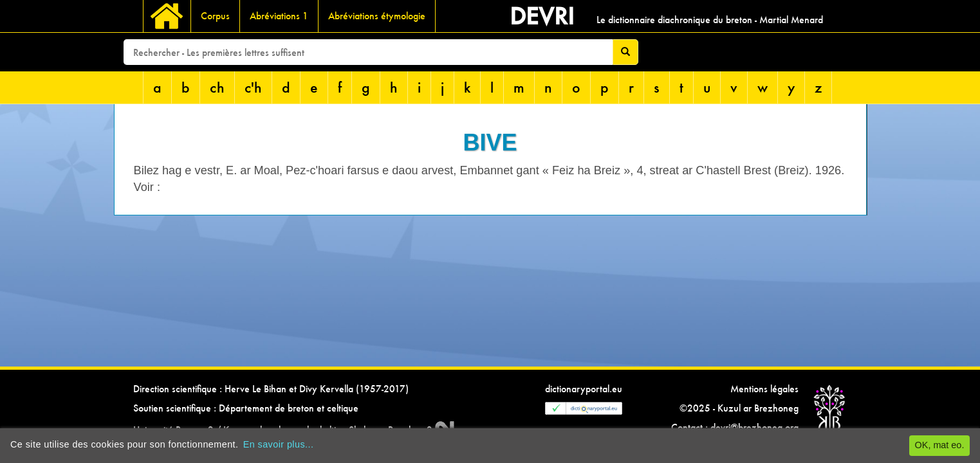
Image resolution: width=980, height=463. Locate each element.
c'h (253, 87)
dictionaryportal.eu (584, 389)
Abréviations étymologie (377, 16)
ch (217, 87)
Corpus (215, 16)
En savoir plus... (279, 444)
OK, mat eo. (940, 445)
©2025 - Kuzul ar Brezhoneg (739, 408)
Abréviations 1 (279, 16)
